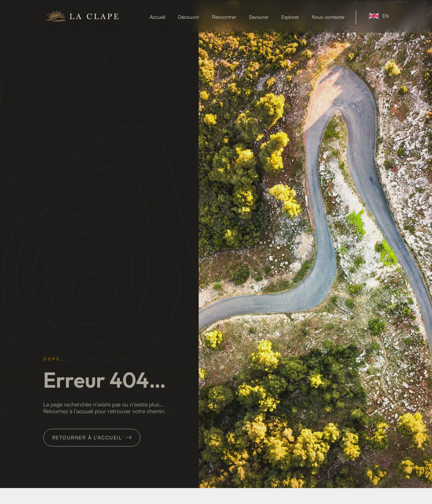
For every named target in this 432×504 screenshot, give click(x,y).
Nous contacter (328, 17)
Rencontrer (224, 17)
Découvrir (189, 17)
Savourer (259, 17)
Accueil (157, 17)
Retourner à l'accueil (87, 467)
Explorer (290, 17)
